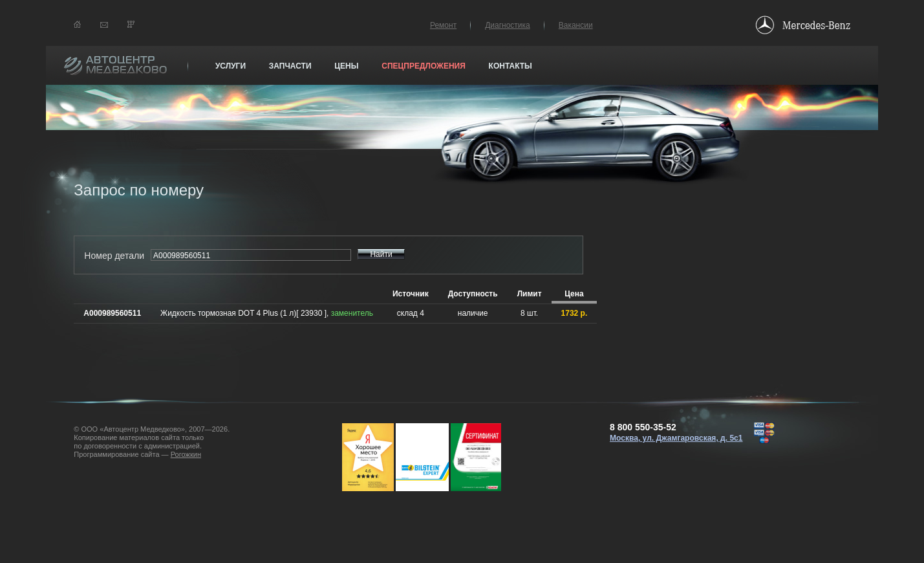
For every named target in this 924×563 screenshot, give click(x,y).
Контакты (510, 66)
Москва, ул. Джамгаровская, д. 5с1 (676, 438)
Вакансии (576, 25)
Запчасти (290, 66)
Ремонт (443, 25)
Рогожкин (186, 454)
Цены (346, 66)
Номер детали (114, 256)
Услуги (231, 66)
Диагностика (508, 25)
